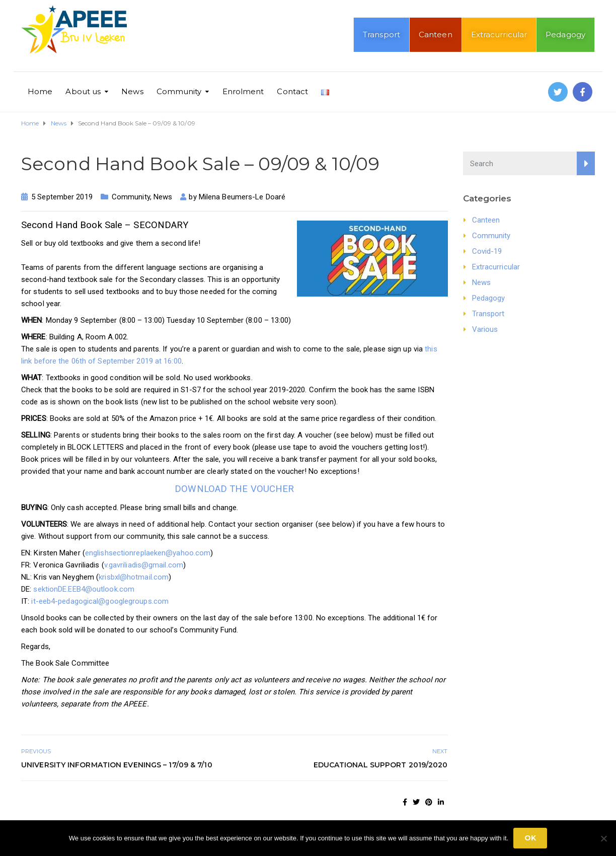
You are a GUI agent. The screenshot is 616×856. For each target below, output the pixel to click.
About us (83, 91)
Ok (530, 838)
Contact (292, 91)
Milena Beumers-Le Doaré (242, 197)
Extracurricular (499, 34)
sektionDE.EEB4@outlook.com (84, 589)
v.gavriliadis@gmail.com (144, 565)
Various (485, 329)
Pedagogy (565, 34)
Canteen (436, 34)
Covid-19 (487, 251)
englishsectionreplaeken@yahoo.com (148, 553)
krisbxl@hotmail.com (134, 577)
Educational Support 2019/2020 (381, 765)
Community (179, 91)
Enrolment (243, 91)
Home (40, 91)
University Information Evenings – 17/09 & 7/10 (117, 765)
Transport (381, 34)
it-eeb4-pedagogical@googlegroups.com (99, 601)
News (132, 91)
